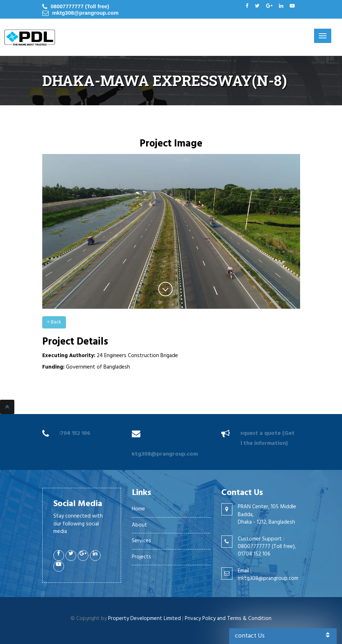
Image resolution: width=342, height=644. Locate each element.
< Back (54, 322)
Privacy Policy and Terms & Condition (228, 619)
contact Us (283, 636)
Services (141, 541)
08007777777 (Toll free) (80, 6)
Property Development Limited (144, 619)
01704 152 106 (71, 433)
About (139, 525)
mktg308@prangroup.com (86, 13)
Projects (141, 557)
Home (138, 509)
